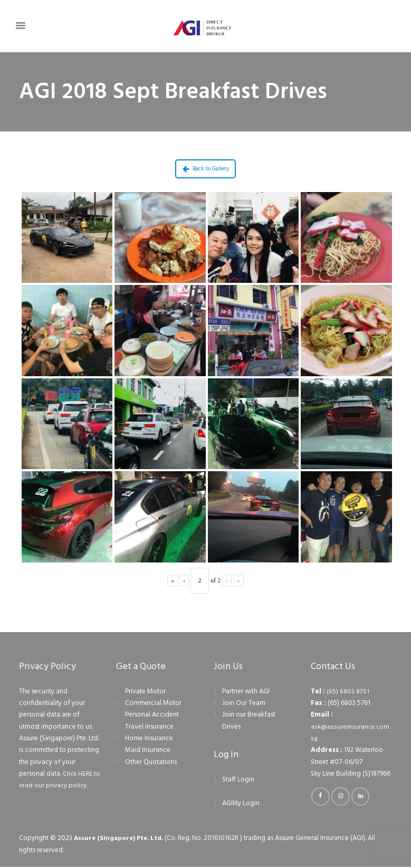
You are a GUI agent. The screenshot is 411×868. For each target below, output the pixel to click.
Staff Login (238, 780)
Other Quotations (151, 762)
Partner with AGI (246, 691)
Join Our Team (244, 703)
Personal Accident (152, 715)
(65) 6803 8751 (348, 691)
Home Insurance (149, 738)
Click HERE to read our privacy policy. (58, 780)
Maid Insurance (148, 750)
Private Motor (145, 691)
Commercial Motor (153, 703)
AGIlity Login (241, 803)
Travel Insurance (149, 727)
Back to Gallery (206, 169)
